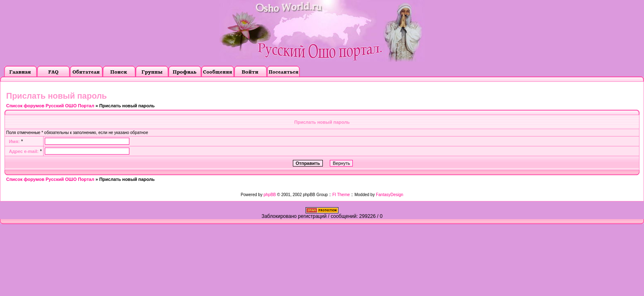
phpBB (270, 195)
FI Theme (341, 195)
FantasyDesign (390, 195)
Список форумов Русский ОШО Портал (50, 106)
